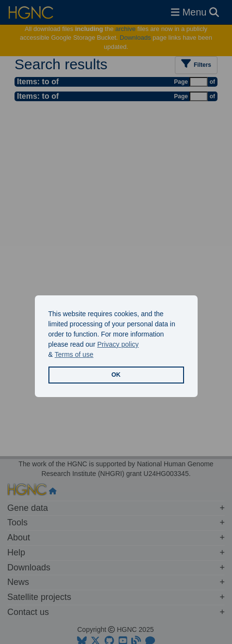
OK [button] (116, 375)
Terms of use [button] (74, 354)
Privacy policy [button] (118, 344)
